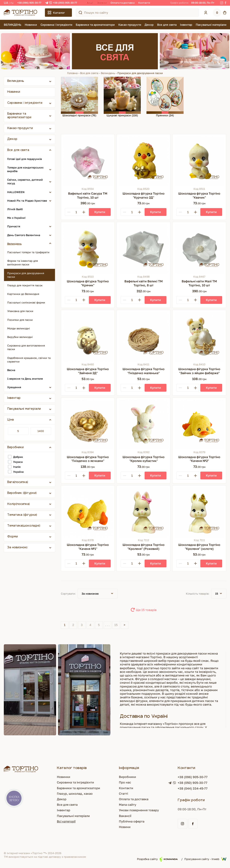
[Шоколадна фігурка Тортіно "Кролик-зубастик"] (144, 424)
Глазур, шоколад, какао (75, 794)
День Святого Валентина (24, 235)
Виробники (127, 777)
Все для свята (167, 25)
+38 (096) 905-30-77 (29, 3)
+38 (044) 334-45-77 (193, 788)
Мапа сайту (128, 805)
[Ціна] (18, 431)
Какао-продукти (130, 25)
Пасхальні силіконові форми (26, 302)
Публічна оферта (132, 821)
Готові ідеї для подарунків (25, 159)
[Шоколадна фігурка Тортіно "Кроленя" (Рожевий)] (144, 512)
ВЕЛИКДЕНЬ (13, 25)
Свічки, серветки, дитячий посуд (25, 181)
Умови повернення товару (139, 810)
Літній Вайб (15, 209)
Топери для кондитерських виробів (25, 169)
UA (6, 3)
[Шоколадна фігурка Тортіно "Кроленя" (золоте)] (199, 512)
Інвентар (186, 25)
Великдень (108, 73)
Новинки (31, 25)
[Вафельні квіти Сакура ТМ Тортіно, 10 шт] (88, 161)
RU (12, 3)
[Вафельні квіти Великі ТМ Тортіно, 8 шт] (144, 249)
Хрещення (14, 387)
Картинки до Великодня (23, 294)
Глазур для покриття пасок (25, 285)
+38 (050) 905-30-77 (65, 3)
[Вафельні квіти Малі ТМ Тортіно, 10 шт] (199, 249)
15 (116, 625)
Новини (125, 827)
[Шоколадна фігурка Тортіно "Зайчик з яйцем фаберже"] (199, 337)
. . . (107, 625)
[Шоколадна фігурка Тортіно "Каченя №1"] (88, 512)
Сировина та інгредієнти (75, 782)
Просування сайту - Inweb (205, 859)
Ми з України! (16, 218)
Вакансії (125, 816)
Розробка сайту (157, 859)
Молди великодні (19, 328)
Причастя (14, 226)
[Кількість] (76, 212)
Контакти (144, 3)
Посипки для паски (20, 320)
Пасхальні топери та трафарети (28, 252)
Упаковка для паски (20, 311)
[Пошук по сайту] (80, 13)
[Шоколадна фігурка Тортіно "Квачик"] (199, 161)
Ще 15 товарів (146, 610)
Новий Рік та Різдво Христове (27, 201)
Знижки (102, 3)
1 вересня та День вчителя (25, 379)
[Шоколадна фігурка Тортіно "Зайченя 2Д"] (88, 337)
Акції (90, 3)
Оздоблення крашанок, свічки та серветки (29, 360)
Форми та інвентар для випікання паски (23, 263)
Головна (72, 73)
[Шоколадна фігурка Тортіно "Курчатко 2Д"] (144, 161)
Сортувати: (68, 594)
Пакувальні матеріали (211, 25)
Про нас (125, 782)
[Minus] (69, 212)
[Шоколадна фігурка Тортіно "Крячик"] (88, 249)
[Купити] (100, 212)
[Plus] (84, 212)
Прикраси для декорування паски (26, 275)
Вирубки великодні (20, 337)
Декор (149, 25)
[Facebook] (226, 3)
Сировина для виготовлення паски (26, 347)
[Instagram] (222, 3)
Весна (11, 370)
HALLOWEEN (16, 192)
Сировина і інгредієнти (56, 25)
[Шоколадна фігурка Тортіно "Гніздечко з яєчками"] (88, 424)
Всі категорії (66, 821)
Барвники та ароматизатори (95, 25)
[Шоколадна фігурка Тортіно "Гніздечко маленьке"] (144, 337)
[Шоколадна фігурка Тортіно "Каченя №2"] (199, 424)
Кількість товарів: (198, 594)
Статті (123, 794)
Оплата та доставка (123, 3)
